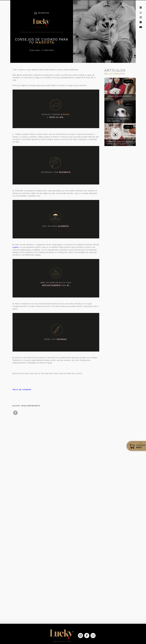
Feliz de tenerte (22, 390)
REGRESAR (44, 13)
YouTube (93, 636)
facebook (15, 413)
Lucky (16, 247)
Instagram (80, 636)
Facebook (87, 636)
